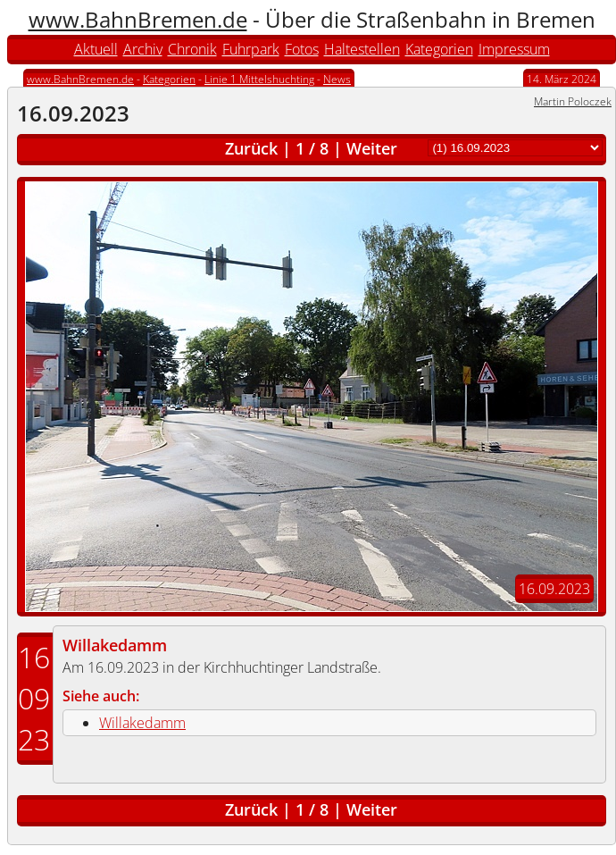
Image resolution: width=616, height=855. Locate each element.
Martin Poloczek (573, 101)
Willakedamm (115, 645)
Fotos (302, 49)
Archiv (143, 49)
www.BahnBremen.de (138, 19)
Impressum (514, 49)
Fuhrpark (251, 49)
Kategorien (439, 49)
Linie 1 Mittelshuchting (259, 79)
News (337, 79)
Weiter (372, 148)
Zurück (251, 148)
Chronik (192, 49)
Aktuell (96, 49)
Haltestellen (362, 49)
